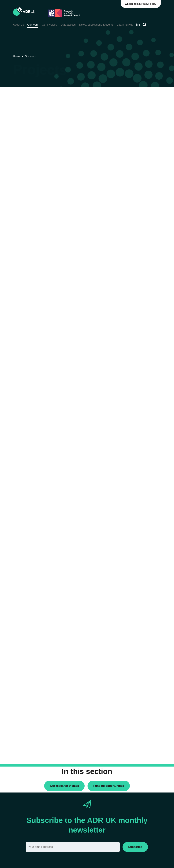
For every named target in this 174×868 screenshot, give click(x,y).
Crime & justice (132, 281)
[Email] (73, 847)
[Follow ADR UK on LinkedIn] (138, 24)
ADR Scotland (132, 186)
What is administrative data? (141, 4)
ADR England (132, 174)
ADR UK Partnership (136, 191)
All (125, 256)
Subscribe (135, 847)
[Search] (144, 25)
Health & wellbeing (134, 297)
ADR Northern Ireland (136, 180)
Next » (108, 108)
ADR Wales (130, 197)
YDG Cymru (131, 213)
